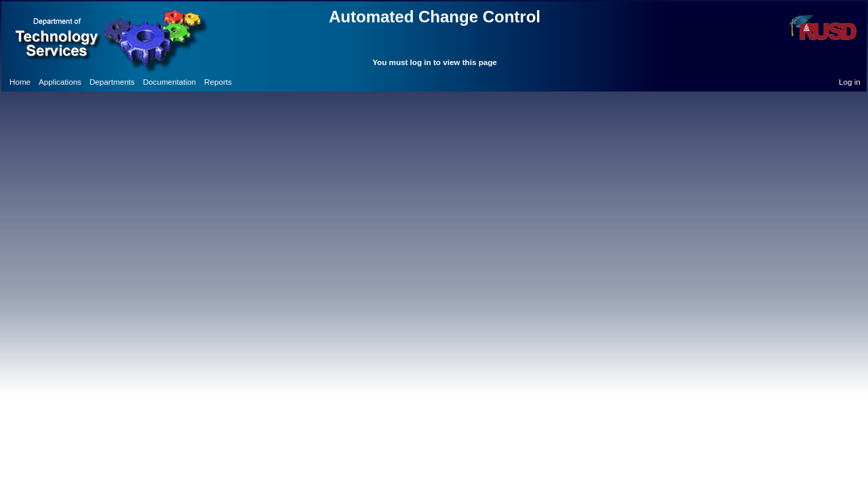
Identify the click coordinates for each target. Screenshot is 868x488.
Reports (218, 82)
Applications (60, 82)
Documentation (170, 82)
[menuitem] (20, 82)
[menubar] (121, 82)
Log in (850, 82)
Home (20, 82)
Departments (112, 82)
